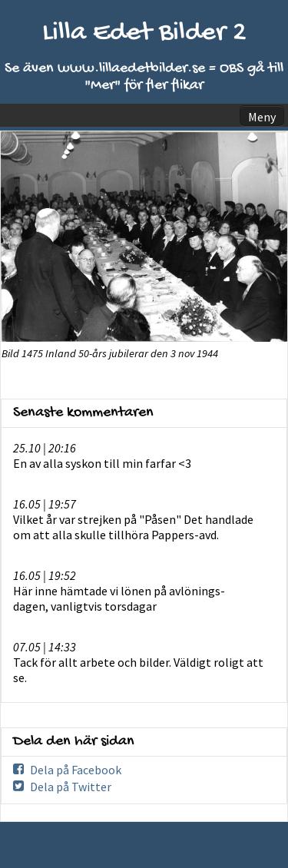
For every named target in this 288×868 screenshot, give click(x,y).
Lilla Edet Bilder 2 (144, 33)
